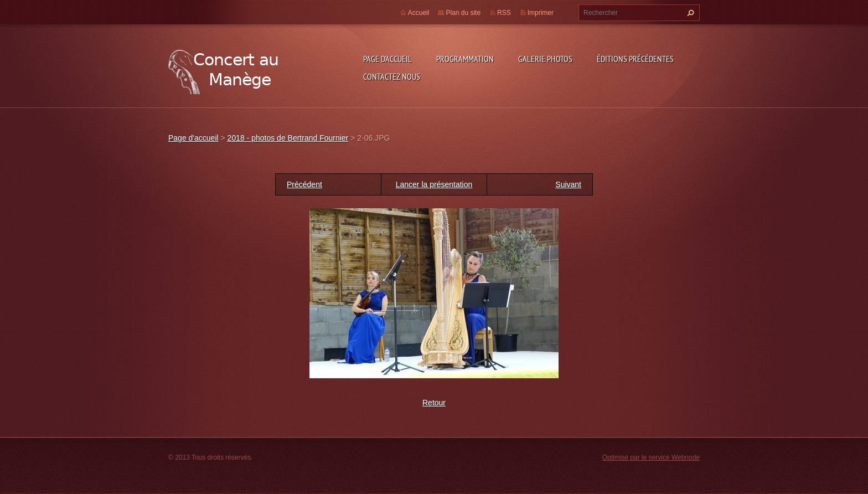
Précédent (304, 184)
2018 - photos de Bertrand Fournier (288, 138)
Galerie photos (545, 59)
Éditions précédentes (635, 59)
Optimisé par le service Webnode (651, 457)
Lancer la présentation (434, 184)
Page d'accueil (387, 59)
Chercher (689, 13)
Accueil (419, 13)
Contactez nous (392, 76)
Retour (434, 403)
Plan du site (463, 13)
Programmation (465, 59)
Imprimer (541, 13)
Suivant (568, 184)
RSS (504, 13)
